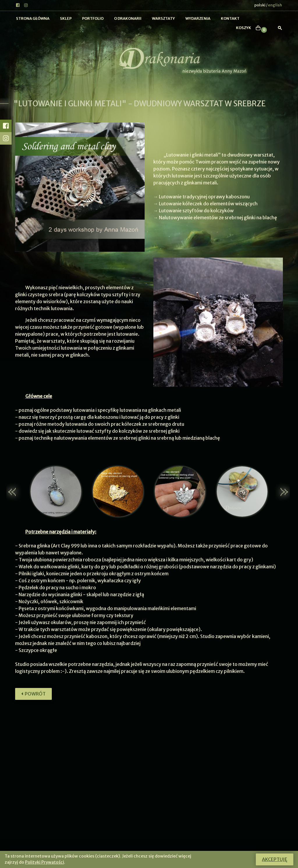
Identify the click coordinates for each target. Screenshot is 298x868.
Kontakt (230, 18)
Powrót (33, 694)
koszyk (244, 28)
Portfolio (93, 18)
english (275, 5)
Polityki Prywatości (45, 862)
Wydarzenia (198, 18)
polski (260, 5)
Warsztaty (163, 18)
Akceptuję (275, 859)
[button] (16, 492)
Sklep (66, 18)
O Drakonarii (128, 18)
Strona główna (33, 18)
